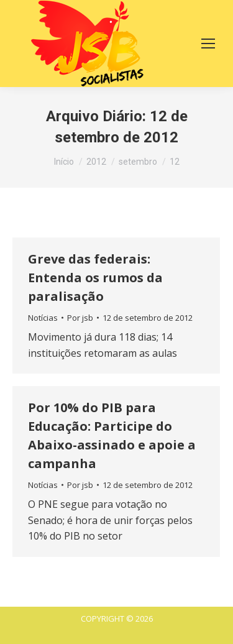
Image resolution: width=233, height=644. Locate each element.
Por (80, 318)
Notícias (43, 318)
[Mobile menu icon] (208, 44)
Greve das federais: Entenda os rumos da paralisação (95, 278)
